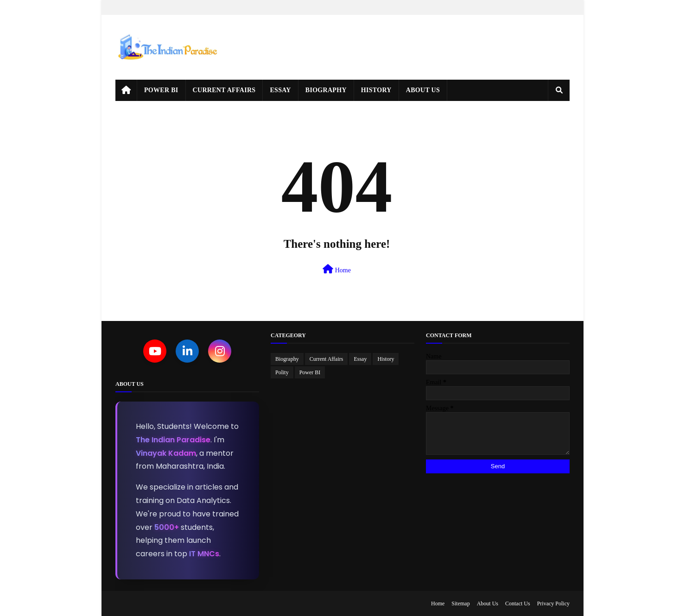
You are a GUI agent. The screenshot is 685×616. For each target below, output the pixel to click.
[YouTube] (155, 351)
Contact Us (518, 603)
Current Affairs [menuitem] (224, 90)
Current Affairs (327, 359)
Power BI (310, 372)
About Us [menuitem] (423, 90)
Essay (360, 359)
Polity (282, 372)
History (386, 359)
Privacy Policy (553, 603)
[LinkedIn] (187, 351)
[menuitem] (126, 90)
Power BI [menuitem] (161, 90)
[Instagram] (220, 351)
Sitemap (460, 603)
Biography (287, 359)
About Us (488, 603)
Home (337, 269)
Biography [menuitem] (326, 90)
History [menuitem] (376, 90)
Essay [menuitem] (280, 90)
